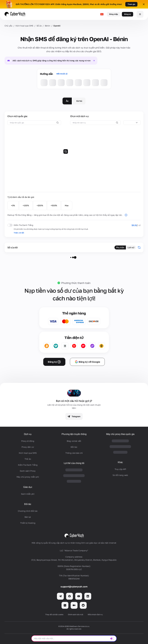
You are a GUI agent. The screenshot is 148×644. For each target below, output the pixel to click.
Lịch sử (131, 247)
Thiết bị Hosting (28, 523)
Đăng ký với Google (87, 362)
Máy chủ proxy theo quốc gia (120, 434)
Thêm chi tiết (19, 233)
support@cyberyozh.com (74, 587)
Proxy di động (28, 441)
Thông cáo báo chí (74, 453)
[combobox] (132, 123)
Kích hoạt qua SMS (24, 26)
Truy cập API (120, 469)
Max (67, 205)
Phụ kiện (120, 247)
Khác (120, 462)
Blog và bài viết (74, 441)
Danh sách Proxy (28, 471)
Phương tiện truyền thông (74, 434)
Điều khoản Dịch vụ (95, 614)
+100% (26, 205)
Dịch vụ (28, 434)
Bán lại (28, 517)
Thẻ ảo (28, 459)
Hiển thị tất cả (62, 74)
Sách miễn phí (28, 494)
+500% (54, 205)
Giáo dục (28, 487)
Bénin (48, 26)
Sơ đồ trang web (120, 475)
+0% (13, 205)
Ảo (67, 101)
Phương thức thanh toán (76, 283)
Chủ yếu (8, 26)
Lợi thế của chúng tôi (74, 463)
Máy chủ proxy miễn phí (28, 477)
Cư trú (79, 101)
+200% (40, 205)
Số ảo (39, 26)
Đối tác (28, 504)
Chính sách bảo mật (76, 614)
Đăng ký (128, 14)
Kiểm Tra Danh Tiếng (28, 465)
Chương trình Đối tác (28, 511)
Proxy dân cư (28, 447)
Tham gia (131, 4)
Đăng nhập (114, 14)
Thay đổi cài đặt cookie (54, 614)
